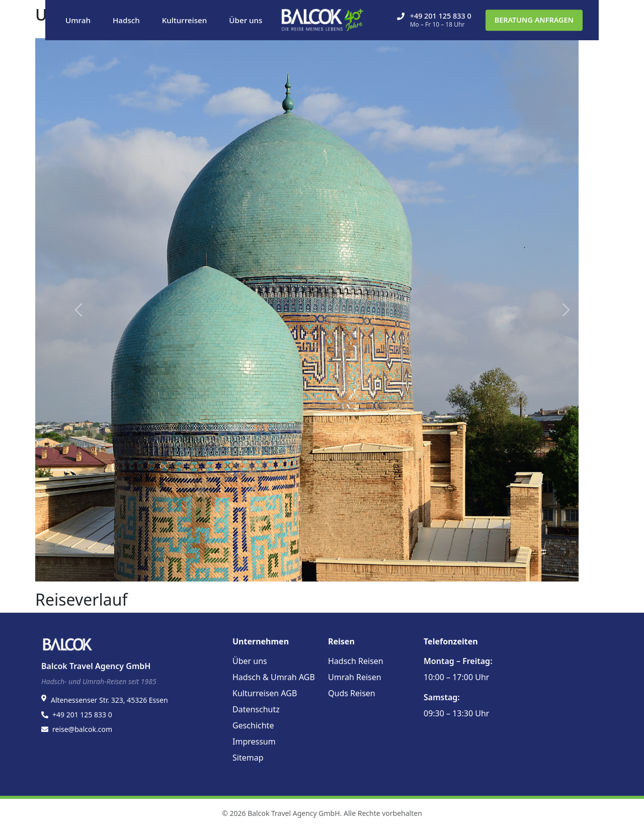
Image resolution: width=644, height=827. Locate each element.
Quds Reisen (352, 693)
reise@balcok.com (82, 729)
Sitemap (248, 758)
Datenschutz (256, 709)
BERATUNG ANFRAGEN (534, 20)
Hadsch (126, 20)
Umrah (78, 20)
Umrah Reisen (355, 677)
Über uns (246, 20)
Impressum (254, 741)
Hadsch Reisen (356, 661)
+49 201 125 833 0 (434, 20)
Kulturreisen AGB (265, 693)
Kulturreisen (185, 20)
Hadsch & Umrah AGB (274, 677)
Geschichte (253, 725)
